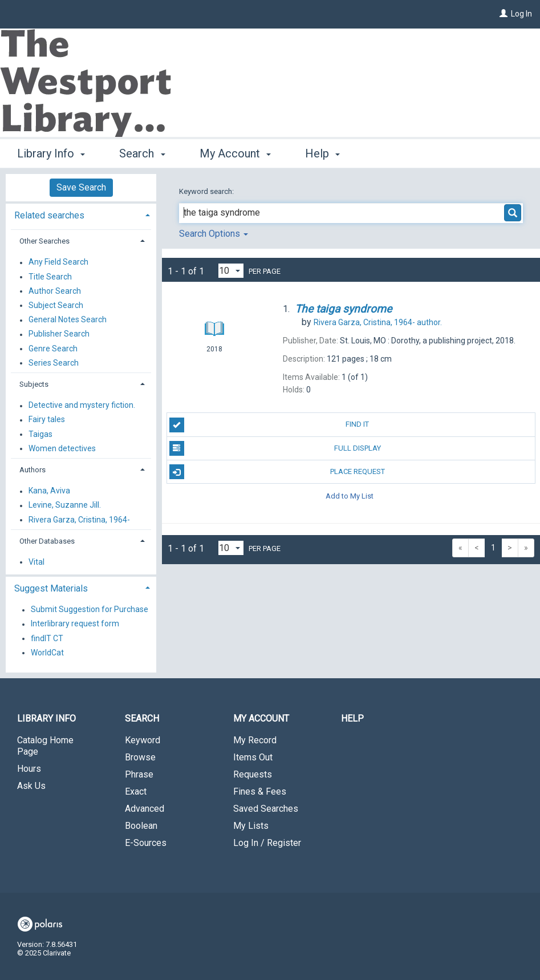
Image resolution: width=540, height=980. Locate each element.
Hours (29, 769)
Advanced (145, 809)
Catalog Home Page (45, 746)
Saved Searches (266, 809)
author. (378, 322)
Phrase (139, 774)
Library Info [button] (51, 153)
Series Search (54, 363)
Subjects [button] (34, 384)
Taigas (40, 434)
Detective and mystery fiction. (82, 406)
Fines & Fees (260, 791)
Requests (253, 774)
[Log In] (504, 14)
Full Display (275, 448)
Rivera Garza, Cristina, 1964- (79, 520)
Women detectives (62, 448)
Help (352, 718)
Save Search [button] (81, 187)
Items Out (253, 757)
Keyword (143, 740)
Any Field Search (58, 262)
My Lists (251, 826)
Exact (136, 791)
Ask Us (31, 786)
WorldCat (47, 653)
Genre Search (53, 349)
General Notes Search (68, 320)
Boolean (141, 826)
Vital (36, 562)
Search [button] (142, 153)
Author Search (55, 291)
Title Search (50, 277)
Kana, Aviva (49, 491)
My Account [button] (235, 153)
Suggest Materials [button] (51, 588)
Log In (521, 14)
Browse (140, 757)
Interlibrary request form (75, 624)
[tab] (81, 214)
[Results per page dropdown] (231, 271)
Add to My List (350, 495)
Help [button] (322, 153)
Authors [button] (33, 470)
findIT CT (47, 638)
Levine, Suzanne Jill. (65, 505)
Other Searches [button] (44, 241)
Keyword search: (207, 191)
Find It (269, 425)
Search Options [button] (214, 234)
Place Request (277, 472)
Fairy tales (47, 420)
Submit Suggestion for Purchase (90, 610)
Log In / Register (267, 843)
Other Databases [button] (47, 541)
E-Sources (146, 843)
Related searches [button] (49, 215)
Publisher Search (59, 334)
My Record (255, 740)
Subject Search (56, 305)
